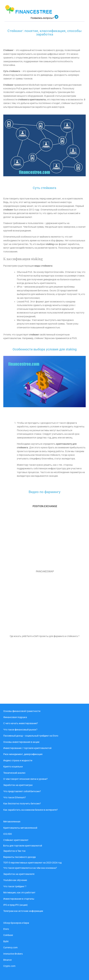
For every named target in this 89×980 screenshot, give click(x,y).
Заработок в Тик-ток (14, 851)
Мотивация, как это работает (19, 893)
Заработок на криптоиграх (18, 785)
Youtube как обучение (15, 880)
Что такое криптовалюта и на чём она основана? (30, 868)
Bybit (6, 941)
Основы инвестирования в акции (21, 742)
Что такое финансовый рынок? (20, 730)
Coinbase (8, 935)
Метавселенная (12, 822)
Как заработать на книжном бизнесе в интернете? (31, 810)
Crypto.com (9, 966)
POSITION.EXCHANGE (45, 506)
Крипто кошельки (13, 767)
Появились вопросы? (43, 18)
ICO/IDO (8, 834)
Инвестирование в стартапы (19, 899)
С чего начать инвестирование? (21, 723)
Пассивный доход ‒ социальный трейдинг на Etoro (31, 736)
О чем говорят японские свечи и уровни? (25, 779)
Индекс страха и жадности (18, 760)
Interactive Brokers (13, 954)
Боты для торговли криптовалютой (23, 846)
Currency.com (10, 947)
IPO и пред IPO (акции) (15, 905)
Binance (7, 960)
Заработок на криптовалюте (19, 874)
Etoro (6, 929)
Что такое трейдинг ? (15, 886)
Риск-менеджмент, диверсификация (23, 754)
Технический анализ (14, 773)
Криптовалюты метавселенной (20, 828)
